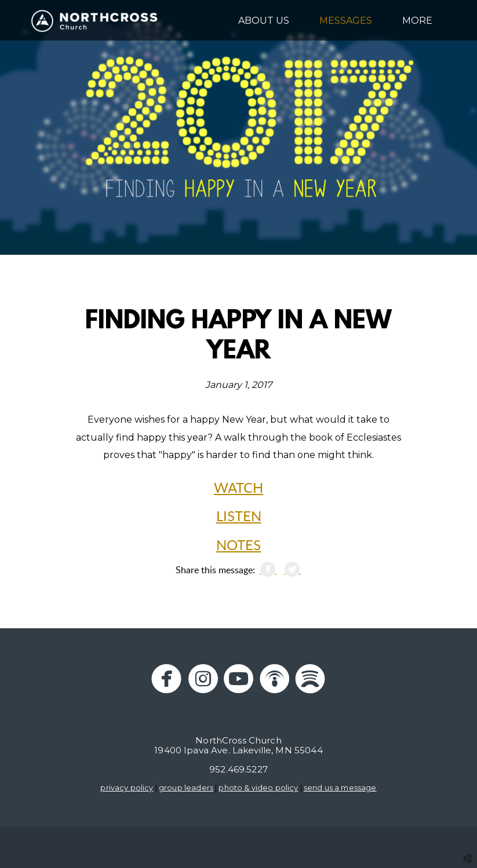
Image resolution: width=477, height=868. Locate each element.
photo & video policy (258, 788)
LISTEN (239, 517)
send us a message (340, 788)
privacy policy (127, 788)
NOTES (238, 546)
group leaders (186, 788)
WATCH (238, 489)
